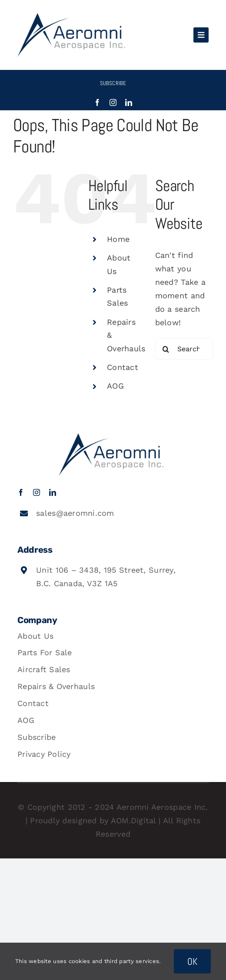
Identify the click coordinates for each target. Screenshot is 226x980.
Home (118, 239)
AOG (115, 386)
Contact (123, 367)
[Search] (166, 349)
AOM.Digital (133, 820)
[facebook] (97, 102)
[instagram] (113, 102)
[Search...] (184, 349)
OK (193, 961)
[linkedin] (129, 102)
